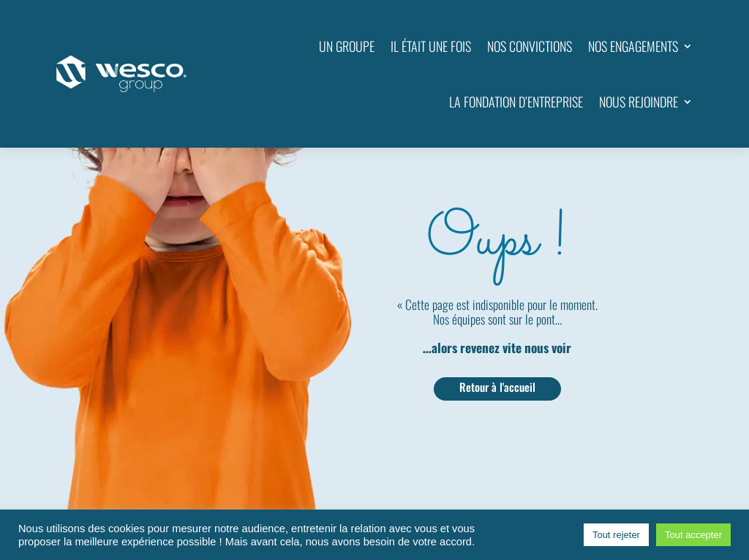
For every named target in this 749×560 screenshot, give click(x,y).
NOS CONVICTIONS (530, 46)
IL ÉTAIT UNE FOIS (431, 46)
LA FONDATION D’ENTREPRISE (516, 102)
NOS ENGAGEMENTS (633, 46)
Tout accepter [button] (693, 535)
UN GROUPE (347, 46)
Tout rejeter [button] (616, 535)
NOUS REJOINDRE (639, 102)
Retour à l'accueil (497, 387)
